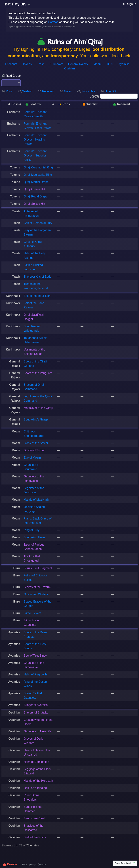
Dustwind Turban (35, 450)
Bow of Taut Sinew (36, 656)
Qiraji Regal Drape (36, 196)
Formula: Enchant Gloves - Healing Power (35, 140)
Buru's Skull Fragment (38, 568)
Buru (110, 64)
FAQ (25, 864)
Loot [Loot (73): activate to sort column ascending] (33, 104)
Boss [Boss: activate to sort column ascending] (13, 104)
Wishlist (25, 91)
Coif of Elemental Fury (38, 223)
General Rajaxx (78, 64)
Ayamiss (124, 64)
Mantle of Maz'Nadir (37, 500)
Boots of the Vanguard (38, 373)
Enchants (11, 64)
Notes (66, 91)
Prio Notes (86, 91)
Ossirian (70, 68)
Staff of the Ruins (35, 837)
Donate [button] (10, 864)
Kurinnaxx (56, 64)
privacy (32, 865)
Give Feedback (125, 863)
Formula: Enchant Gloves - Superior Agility (35, 155)
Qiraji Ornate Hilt (34, 189)
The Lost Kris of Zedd (38, 277)
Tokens (27, 64)
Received (46, 91)
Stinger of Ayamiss (36, 705)
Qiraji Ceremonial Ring (38, 167)
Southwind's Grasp (36, 419)
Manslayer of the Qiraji (38, 408)
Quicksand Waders (36, 594)
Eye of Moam (32, 458)
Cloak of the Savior (36, 443)
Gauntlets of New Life (38, 731)
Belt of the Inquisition (37, 296)
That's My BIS (15, 4)
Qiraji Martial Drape (36, 182)
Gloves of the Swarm (37, 587)
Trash (41, 64)
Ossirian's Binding (35, 788)
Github (42, 865)
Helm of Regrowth (35, 674)
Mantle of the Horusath (38, 781)
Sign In (129, 4)
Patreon (53, 22)
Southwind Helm (34, 537)
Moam (98, 64)
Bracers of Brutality (36, 713)
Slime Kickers (32, 613)
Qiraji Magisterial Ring (38, 175)
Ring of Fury (32, 530)
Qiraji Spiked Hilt (34, 204)
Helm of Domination (36, 762)
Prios (7, 91)
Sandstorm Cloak (35, 818)
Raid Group (11, 76)
